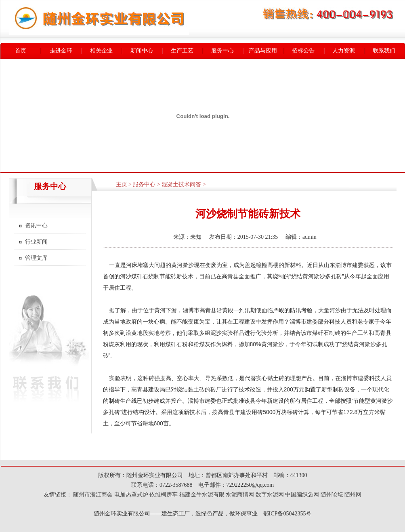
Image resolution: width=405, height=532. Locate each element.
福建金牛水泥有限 (202, 495)
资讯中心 (36, 226)
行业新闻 (36, 242)
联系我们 (384, 51)
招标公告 (303, 51)
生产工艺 (182, 51)
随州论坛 (332, 495)
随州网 (353, 495)
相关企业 (101, 51)
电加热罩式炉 (131, 495)
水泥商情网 (240, 495)
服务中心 (222, 51)
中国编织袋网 (302, 495)
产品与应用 (263, 51)
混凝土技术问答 (181, 184)
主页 (122, 184)
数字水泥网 (270, 495)
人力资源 (344, 51)
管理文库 (36, 258)
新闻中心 (142, 51)
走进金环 (61, 51)
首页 (21, 51)
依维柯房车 (164, 495)
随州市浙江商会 (92, 495)
